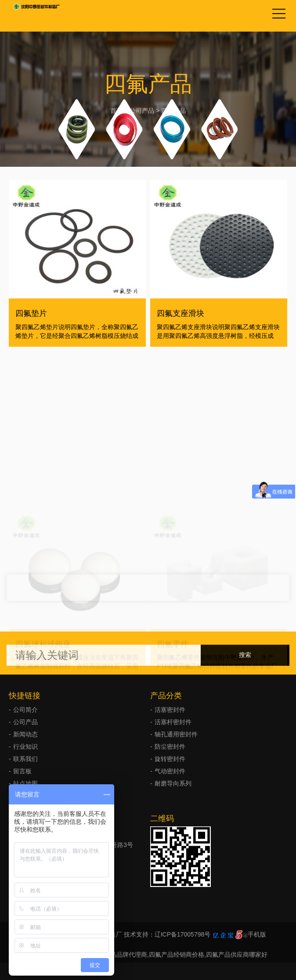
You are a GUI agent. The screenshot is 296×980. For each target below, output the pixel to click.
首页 (116, 111)
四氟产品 (173, 111)
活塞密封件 (170, 710)
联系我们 (25, 759)
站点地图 (25, 783)
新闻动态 (25, 734)
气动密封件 (170, 771)
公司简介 (25, 710)
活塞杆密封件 (173, 722)
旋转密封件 (170, 759)
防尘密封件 (170, 747)
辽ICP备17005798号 (183, 934)
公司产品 (142, 111)
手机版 (257, 934)
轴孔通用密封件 (176, 734)
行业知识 (25, 747)
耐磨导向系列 (173, 783)
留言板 (22, 771)
